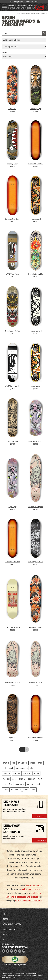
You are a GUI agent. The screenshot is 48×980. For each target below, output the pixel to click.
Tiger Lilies (12, 109)
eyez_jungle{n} (36, 219)
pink (13, 763)
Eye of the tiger (12, 441)
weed (33, 763)
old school (16, 790)
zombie (16, 774)
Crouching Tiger (36, 109)
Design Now (41, 840)
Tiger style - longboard (36, 507)
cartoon (31, 779)
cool (14, 779)
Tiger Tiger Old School (36, 441)
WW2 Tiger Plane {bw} (12, 386)
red (38, 784)
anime (36, 774)
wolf (40, 779)
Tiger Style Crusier (36, 682)
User (5, 919)
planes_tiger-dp (12, 164)
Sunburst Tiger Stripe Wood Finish (36, 164)
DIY (11, 784)
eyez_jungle (36, 386)
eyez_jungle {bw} (36, 331)
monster (7, 774)
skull (32, 768)
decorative (20, 784)
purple (6, 790)
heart (26, 790)
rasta (33, 790)
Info (5, 914)
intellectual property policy (9, 977)
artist (40, 763)
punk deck (23, 763)
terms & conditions (32, 975)
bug (5, 784)
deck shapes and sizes (31, 889)
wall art (6, 779)
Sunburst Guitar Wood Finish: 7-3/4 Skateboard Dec (12, 562)
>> (26, 749)
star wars (27, 774)
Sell (5, 939)
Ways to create (10, 929)
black (11, 768)
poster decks (22, 768)
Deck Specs (41, 816)
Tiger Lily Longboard (36, 627)
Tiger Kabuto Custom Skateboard (12, 331)
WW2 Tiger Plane (12, 274)
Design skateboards (12, 924)
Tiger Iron (12, 738)
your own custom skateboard (28, 901)
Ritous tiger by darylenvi (36, 562)
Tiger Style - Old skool (12, 682)
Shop (19, 13)
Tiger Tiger (12, 507)
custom (31, 784)
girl (4, 768)
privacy (40, 975)
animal (22, 779)
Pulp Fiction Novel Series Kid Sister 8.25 (12, 627)
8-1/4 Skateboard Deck (36, 274)
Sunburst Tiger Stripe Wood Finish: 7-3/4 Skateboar (36, 738)
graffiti (6, 763)
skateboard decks (34, 885)
